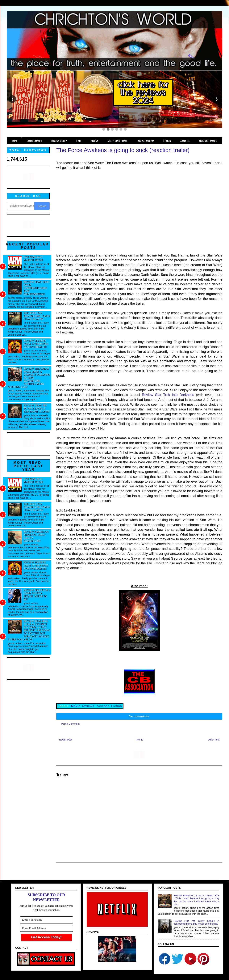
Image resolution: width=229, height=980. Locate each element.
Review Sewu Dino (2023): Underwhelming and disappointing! (37, 288)
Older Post (214, 740)
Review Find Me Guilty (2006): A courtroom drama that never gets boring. (196, 922)
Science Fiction (109, 706)
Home (140, 740)
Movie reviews (83, 706)
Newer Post (66, 740)
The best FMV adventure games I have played (37, 316)
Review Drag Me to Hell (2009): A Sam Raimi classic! (37, 409)
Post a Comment (70, 724)
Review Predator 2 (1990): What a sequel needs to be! (37, 595)
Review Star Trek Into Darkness (168, 395)
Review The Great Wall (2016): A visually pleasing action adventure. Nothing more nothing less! (29, 378)
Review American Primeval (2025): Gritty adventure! (36, 536)
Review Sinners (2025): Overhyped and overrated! (36, 344)
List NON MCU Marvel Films (33, 259)
